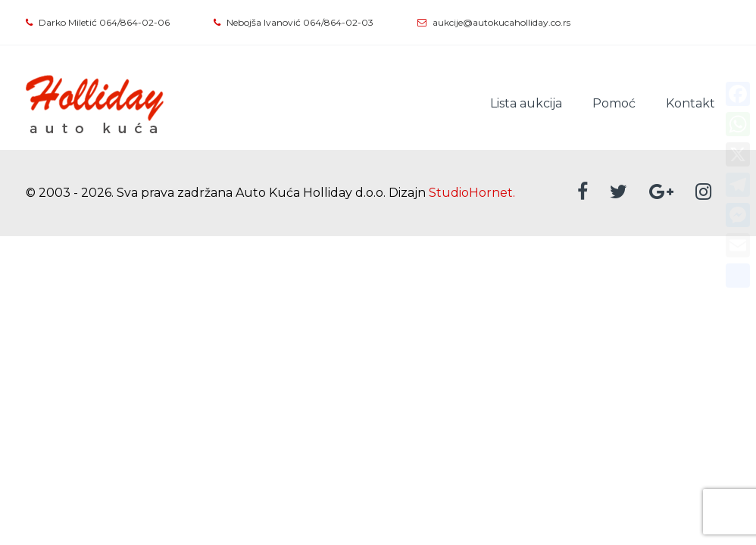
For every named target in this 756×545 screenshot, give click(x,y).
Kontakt (690, 103)
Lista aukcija (526, 103)
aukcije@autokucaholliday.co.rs (501, 22)
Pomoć (614, 103)
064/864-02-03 (338, 22)
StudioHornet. (472, 193)
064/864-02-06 (134, 22)
